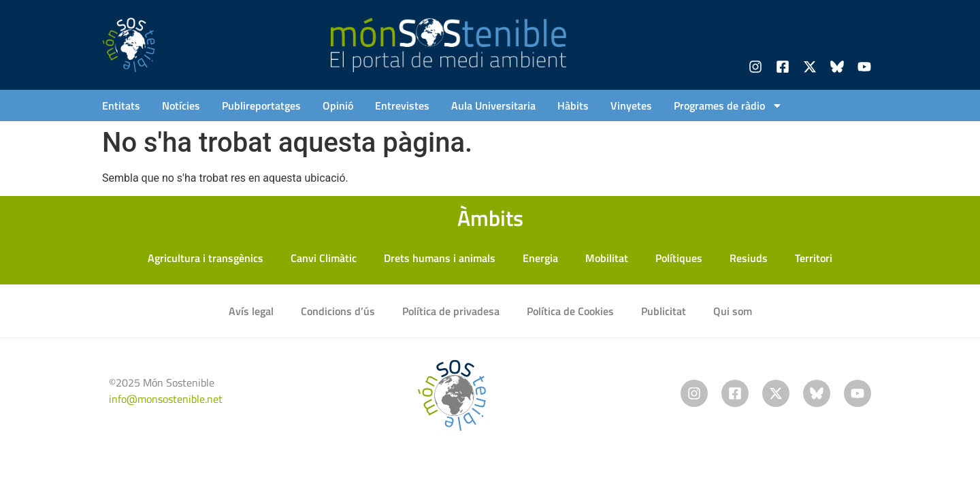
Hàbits (573, 105)
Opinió (338, 105)
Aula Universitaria (493, 105)
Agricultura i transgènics (206, 258)
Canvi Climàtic (324, 258)
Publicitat (664, 311)
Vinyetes (631, 105)
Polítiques (679, 258)
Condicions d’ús (338, 311)
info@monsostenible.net (166, 399)
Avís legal (251, 311)
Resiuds (749, 258)
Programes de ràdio (728, 105)
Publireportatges (261, 105)
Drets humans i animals (440, 258)
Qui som (733, 311)
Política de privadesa (451, 311)
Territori (814, 258)
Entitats (121, 105)
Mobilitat (607, 258)
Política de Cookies (570, 311)
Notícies (181, 105)
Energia (540, 258)
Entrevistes (402, 105)
